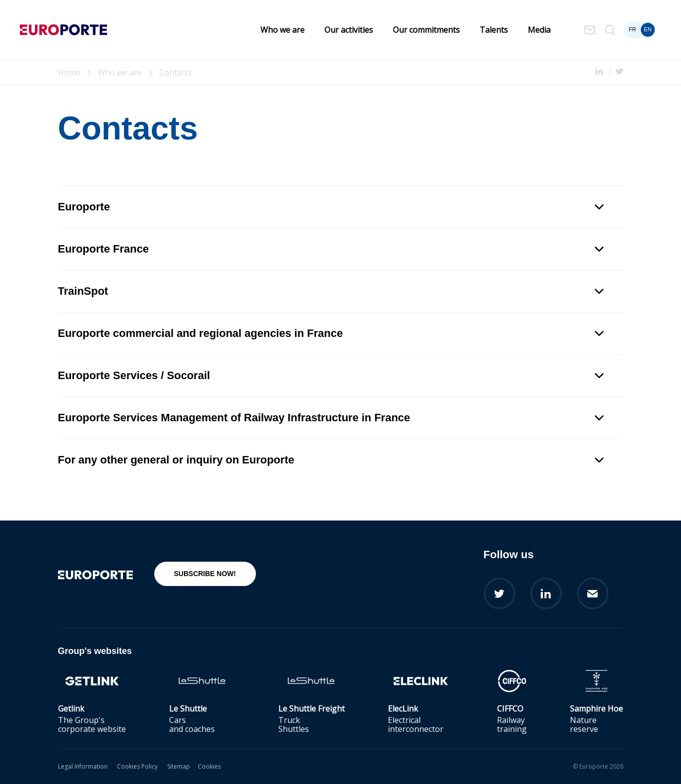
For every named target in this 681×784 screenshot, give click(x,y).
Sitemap (179, 766)
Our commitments (426, 30)
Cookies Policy (137, 766)
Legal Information (83, 766)
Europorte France (331, 249)
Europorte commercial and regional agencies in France (331, 333)
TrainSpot (331, 291)
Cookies (209, 766)
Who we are (282, 30)
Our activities (349, 30)
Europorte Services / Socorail (331, 375)
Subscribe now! (205, 574)
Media (539, 30)
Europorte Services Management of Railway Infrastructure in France (331, 418)
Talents (494, 30)
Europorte (331, 207)
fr (633, 29)
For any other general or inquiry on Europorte (331, 460)
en (648, 29)
